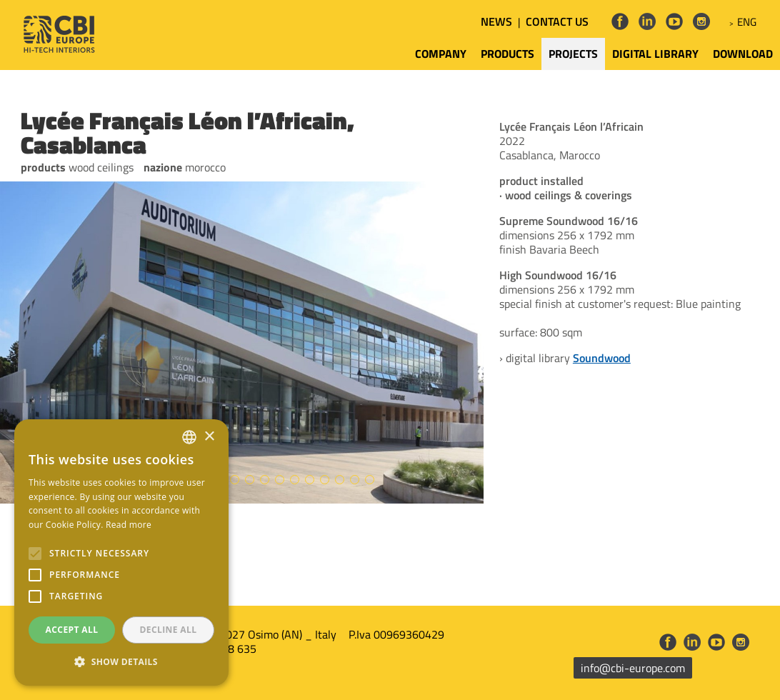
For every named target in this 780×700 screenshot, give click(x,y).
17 (355, 480)
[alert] (121, 552)
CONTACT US (557, 21)
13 (295, 480)
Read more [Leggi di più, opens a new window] (129, 525)
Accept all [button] (72, 630)
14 (310, 480)
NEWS (496, 21)
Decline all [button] (169, 630)
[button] (121, 662)
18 (370, 480)
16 (340, 480)
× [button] (209, 437)
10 (250, 480)
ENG (747, 22)
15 (325, 480)
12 (280, 480)
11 (265, 480)
